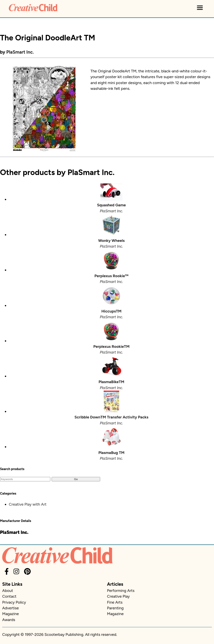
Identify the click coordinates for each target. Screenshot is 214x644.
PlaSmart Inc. (20, 52)
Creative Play (118, 596)
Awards (9, 620)
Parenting (115, 608)
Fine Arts (115, 602)
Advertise (10, 608)
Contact (9, 596)
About (8, 590)
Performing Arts (121, 590)
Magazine (10, 614)
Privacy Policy (14, 602)
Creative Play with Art (28, 504)
